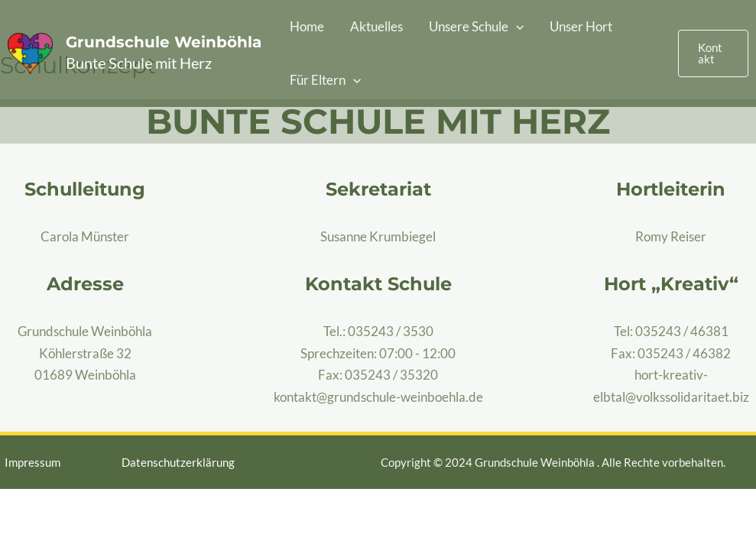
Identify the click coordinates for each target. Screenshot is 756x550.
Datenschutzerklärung (178, 462)
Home (307, 26)
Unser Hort (581, 26)
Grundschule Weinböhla (164, 42)
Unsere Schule (476, 27)
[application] (516, 27)
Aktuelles (376, 26)
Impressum (32, 462)
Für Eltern (325, 80)
